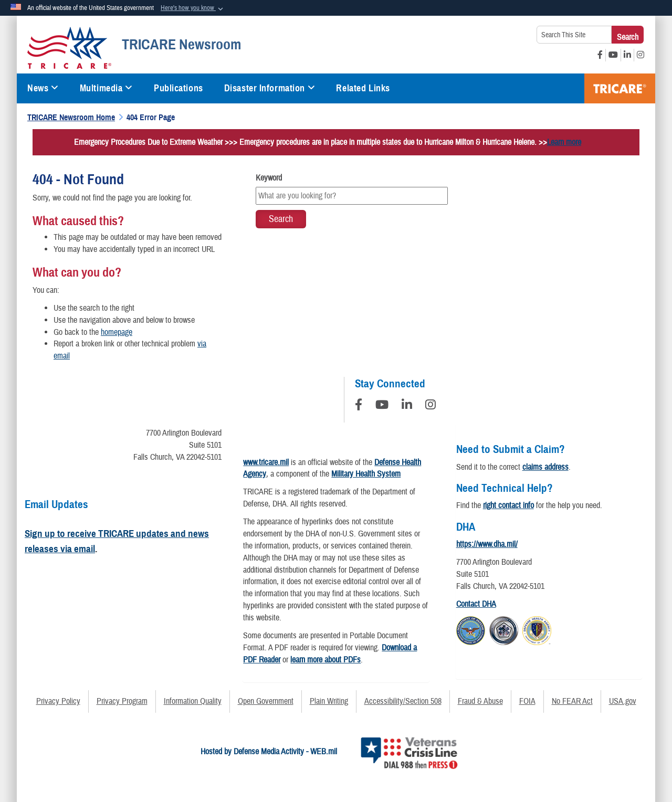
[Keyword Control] (351, 196)
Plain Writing (329, 701)
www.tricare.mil (266, 462)
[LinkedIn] (407, 406)
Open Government (266, 701)
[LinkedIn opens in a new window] (627, 55)
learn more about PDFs (325, 660)
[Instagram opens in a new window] (640, 55)
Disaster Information (270, 88)
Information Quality (193, 701)
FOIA (527, 701)
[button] (193, 8)
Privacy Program (122, 701)
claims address (545, 467)
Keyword (269, 178)
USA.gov (623, 701)
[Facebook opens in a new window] (600, 55)
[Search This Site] (574, 35)
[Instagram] (430, 406)
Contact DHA (476, 604)
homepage (117, 332)
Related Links (363, 88)
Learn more (564, 142)
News (43, 88)
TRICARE (620, 88)
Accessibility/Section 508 (403, 701)
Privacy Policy (58, 701)
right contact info (508, 505)
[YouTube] (382, 406)
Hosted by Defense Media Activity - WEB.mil (269, 752)
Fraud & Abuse (480, 701)
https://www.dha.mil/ (487, 544)
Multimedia (106, 88)
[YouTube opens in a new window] (613, 55)
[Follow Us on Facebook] (359, 406)
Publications (178, 88)
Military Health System (366, 474)
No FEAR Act (572, 701)
